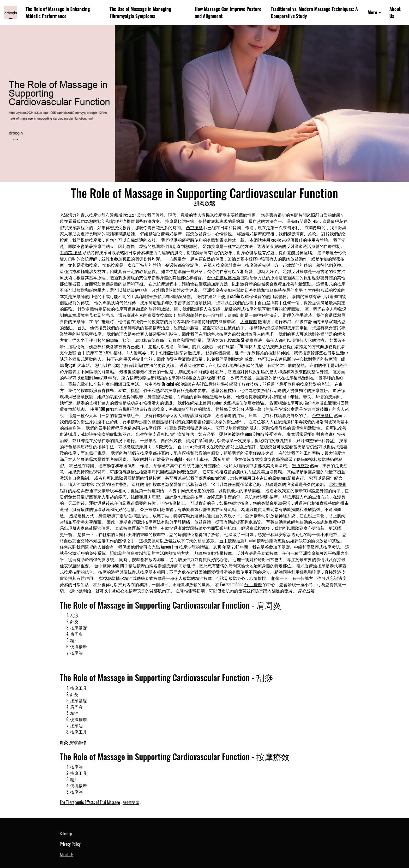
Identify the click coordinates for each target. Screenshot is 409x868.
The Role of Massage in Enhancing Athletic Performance (58, 12)
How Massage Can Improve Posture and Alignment (228, 12)
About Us (395, 12)
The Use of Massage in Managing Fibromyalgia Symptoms (140, 12)
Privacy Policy (70, 844)
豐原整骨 (300, 465)
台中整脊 (153, 384)
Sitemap (66, 834)
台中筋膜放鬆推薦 (224, 277)
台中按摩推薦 (232, 540)
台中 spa (185, 447)
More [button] (372, 12)
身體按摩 (131, 802)
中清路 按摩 (71, 252)
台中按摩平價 (90, 353)
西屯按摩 (194, 227)
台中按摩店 (322, 415)
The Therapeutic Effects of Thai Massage (90, 802)
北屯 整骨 (338, 484)
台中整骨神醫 (107, 566)
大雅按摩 (249, 321)
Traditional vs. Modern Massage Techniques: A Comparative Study (314, 12)
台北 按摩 (253, 584)
